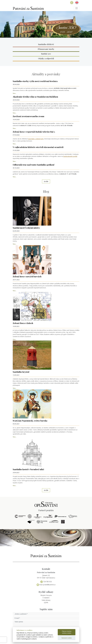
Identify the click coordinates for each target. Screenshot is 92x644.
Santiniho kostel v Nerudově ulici (28, 469)
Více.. (15, 93)
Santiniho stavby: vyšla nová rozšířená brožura (35, 81)
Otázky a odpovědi (46, 58)
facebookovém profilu (70, 156)
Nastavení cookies (67, 638)
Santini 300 (46, 54)
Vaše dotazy (46, 600)
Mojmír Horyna (46, 595)
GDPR (46, 603)
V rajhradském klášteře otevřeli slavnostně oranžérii (38, 147)
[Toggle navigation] (77, 8)
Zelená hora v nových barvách (27, 276)
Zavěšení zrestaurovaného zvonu (28, 116)
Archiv (46, 181)
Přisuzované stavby (46, 49)
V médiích (46, 598)
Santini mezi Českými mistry (26, 228)
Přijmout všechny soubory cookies (67, 632)
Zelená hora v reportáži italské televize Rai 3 (34, 132)
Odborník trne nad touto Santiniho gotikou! (34, 165)
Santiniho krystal (21, 372)
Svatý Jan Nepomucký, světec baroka (30, 421)
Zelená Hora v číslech (23, 323)
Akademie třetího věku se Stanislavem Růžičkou (35, 97)
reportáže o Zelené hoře (36, 139)
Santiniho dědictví (46, 44)
